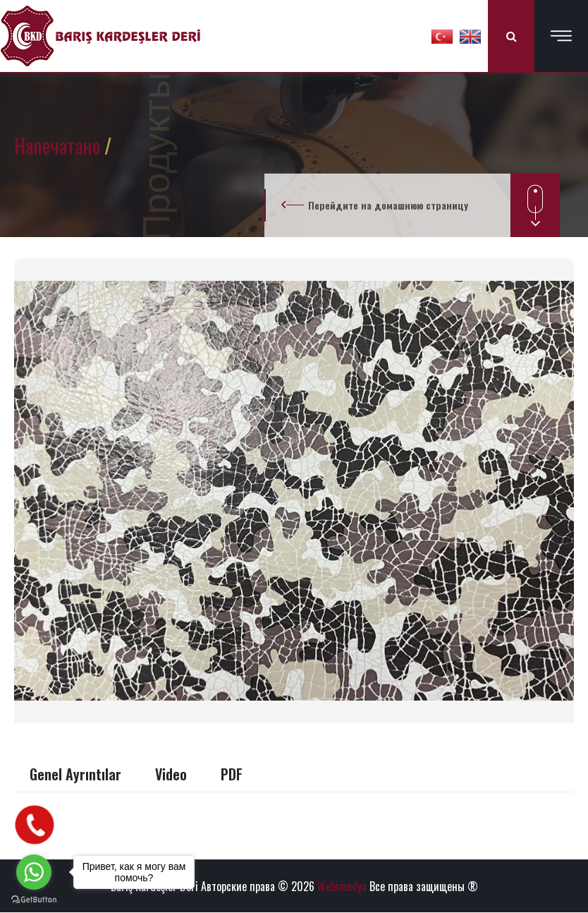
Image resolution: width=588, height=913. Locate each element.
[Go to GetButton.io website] (34, 899)
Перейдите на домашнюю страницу (388, 205)
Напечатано (59, 146)
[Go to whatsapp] (34, 872)
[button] (442, 36)
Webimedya (342, 886)
